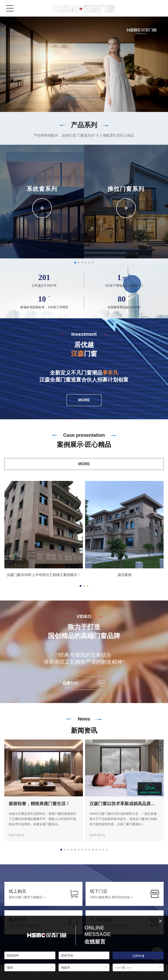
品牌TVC (84, 683)
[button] (71, 98)
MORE (84, 400)
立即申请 (138, 956)
